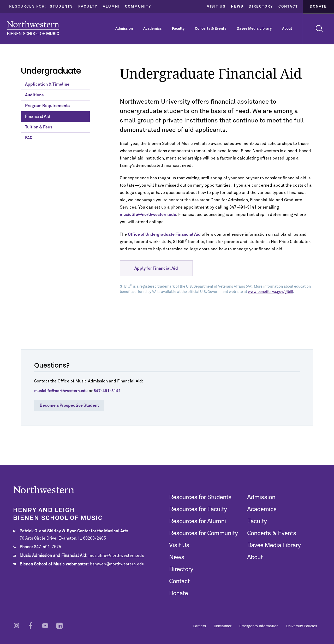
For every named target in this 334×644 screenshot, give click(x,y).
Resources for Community (203, 533)
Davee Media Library (254, 29)
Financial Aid (38, 116)
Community (138, 7)
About (287, 29)
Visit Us (216, 7)
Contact (288, 7)
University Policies (302, 626)
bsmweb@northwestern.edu (117, 564)
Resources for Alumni (198, 521)
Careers (199, 626)
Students (61, 7)
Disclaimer (223, 626)
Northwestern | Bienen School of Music (33, 28)
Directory (261, 7)
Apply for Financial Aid (156, 268)
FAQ (29, 138)
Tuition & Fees (39, 127)
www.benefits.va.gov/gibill (270, 292)
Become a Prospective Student (69, 405)
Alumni (111, 7)
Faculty (88, 7)
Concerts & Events (211, 29)
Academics (152, 29)
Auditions (34, 95)
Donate (318, 7)
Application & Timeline (47, 84)
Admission (124, 29)
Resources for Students (200, 497)
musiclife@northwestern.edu (116, 556)
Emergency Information (259, 626)
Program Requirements (47, 106)
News (237, 7)
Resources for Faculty (198, 509)
